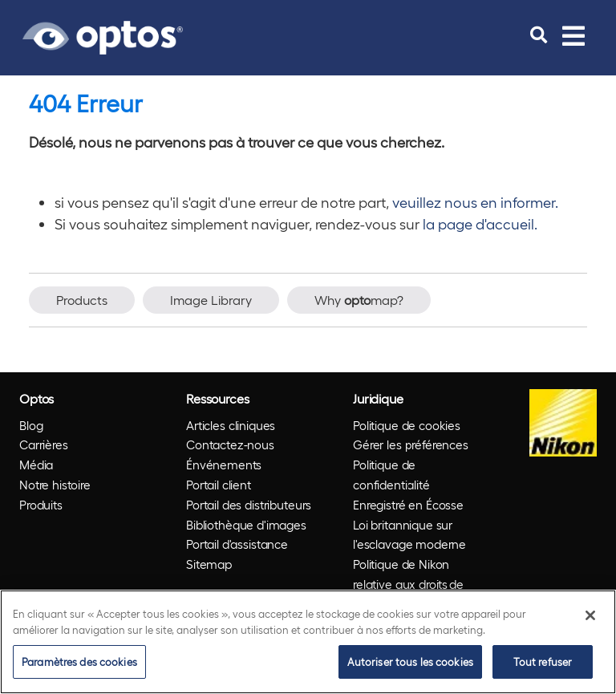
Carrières (44, 444)
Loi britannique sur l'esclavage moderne (409, 535)
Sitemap (209, 564)
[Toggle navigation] (573, 35)
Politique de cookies (407, 425)
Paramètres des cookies (79, 662)
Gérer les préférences (411, 444)
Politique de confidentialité (391, 475)
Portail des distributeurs (249, 505)
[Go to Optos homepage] (103, 35)
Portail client (219, 485)
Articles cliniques (231, 425)
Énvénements (224, 465)
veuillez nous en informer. (475, 202)
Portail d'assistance (237, 544)
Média (36, 465)
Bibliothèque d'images (246, 525)
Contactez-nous (230, 444)
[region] (308, 642)
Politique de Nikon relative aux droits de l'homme (408, 584)
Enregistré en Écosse (408, 505)
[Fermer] (590, 615)
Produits (41, 505)
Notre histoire (55, 485)
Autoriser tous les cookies (410, 662)
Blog (31, 425)
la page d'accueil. (480, 223)
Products (82, 300)
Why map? (359, 300)
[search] (539, 35)
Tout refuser (543, 662)
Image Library (211, 300)
